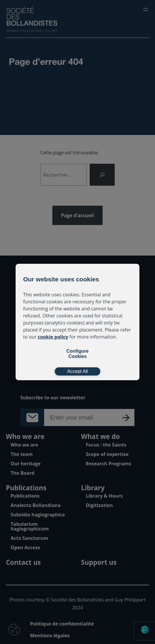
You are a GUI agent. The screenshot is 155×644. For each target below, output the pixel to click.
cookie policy (53, 337)
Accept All (77, 371)
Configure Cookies (78, 354)
